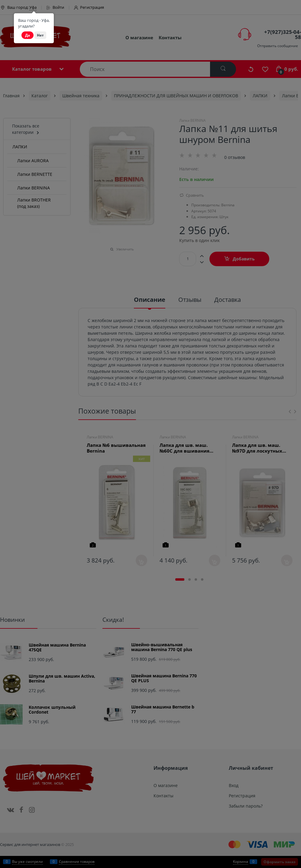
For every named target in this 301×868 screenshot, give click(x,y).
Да (28, 35)
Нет (40, 35)
